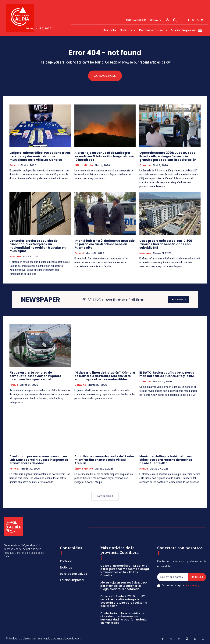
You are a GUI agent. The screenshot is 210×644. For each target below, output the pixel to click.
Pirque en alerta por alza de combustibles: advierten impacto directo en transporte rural (35, 376)
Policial (14, 165)
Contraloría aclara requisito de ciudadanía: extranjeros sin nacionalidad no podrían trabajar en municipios (37, 246)
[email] (173, 577)
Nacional (16, 257)
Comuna (145, 165)
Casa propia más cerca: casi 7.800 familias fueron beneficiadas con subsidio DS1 (166, 244)
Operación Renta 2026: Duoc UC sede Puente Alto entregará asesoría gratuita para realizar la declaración (168, 156)
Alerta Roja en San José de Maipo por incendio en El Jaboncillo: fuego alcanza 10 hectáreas (105, 156)
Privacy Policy (192, 585)
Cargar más (105, 496)
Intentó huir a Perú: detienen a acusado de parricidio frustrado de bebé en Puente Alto (105, 244)
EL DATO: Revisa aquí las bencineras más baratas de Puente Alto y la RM (167, 374)
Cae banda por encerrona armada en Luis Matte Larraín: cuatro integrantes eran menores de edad (39, 460)
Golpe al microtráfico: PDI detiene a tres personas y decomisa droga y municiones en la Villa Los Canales (40, 156)
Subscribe (197, 577)
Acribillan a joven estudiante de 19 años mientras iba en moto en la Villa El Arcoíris (105, 460)
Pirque (14, 385)
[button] (175, 20)
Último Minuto (84, 165)
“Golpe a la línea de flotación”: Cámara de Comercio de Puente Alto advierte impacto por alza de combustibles (105, 376)
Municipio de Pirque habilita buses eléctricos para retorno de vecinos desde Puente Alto (166, 460)
